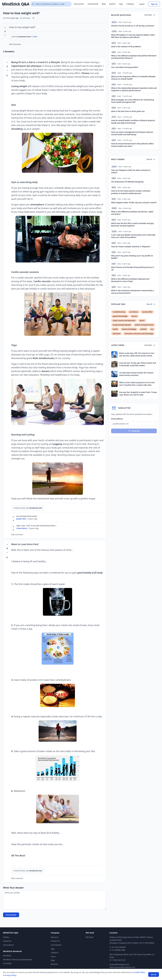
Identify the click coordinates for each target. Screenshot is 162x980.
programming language (122, 325)
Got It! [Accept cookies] (154, 974)
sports (142, 321)
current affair (147, 312)
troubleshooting (119, 312)
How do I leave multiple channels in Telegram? (131, 247)
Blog (104, 4)
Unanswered (93, 4)
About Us (55, 937)
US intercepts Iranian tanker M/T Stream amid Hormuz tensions (136, 374)
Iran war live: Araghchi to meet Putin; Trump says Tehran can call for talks (138, 393)
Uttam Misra (22, 528)
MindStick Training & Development (17, 960)
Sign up (154, 4)
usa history (134, 312)
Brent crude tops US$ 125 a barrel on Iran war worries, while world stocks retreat (137, 354)
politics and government (144, 325)
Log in (142, 4)
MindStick (7, 956)
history (134, 316)
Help (53, 960)
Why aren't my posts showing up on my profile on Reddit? (132, 257)
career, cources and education (124, 321)
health (35, 37)
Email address (117, 419)
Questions (7, 941)
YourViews (7, 963)
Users (53, 956)
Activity (6, 937)
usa (152, 329)
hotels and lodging (129, 329)
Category (130, 4)
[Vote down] (5, 35)
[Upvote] (13, 517)
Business (54, 964)
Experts (112, 4)
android (143, 329)
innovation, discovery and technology (139, 334)
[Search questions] (51, 4)
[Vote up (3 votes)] (5, 27)
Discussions (79, 4)
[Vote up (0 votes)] (7, 544)
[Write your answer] (54, 900)
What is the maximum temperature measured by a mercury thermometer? (132, 292)
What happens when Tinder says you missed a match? (134, 202)
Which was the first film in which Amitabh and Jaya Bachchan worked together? (132, 225)
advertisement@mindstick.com (122, 967)
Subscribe (134, 431)
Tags (121, 4)
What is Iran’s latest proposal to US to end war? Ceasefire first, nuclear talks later (137, 384)
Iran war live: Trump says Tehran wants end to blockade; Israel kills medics (138, 364)
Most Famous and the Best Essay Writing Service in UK (133, 268)
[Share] (33, 18)
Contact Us (55, 941)
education (117, 334)
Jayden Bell (21, 519)
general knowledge (120, 316)
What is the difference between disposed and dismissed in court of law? (130, 280)
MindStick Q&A (16, 4)
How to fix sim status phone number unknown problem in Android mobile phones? (131, 192)
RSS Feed (89, 937)
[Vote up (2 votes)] (7, 62)
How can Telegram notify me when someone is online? (131, 171)
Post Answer (11, 915)
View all (151, 159)
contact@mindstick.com (119, 964)
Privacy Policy (11, 975)
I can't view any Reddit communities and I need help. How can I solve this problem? (133, 236)
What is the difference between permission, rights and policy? (132, 213)
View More (150, 15)
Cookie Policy (139, 972)
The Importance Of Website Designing (127, 182)
